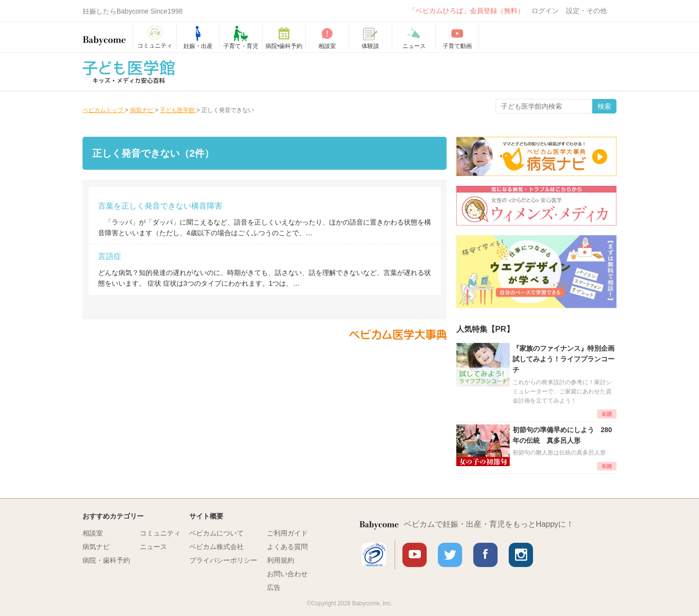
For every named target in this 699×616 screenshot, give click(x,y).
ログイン (545, 11)
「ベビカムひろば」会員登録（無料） (466, 11)
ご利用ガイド (287, 533)
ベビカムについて (216, 533)
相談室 (93, 533)
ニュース (153, 547)
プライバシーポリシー (223, 560)
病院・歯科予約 (106, 560)
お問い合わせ (287, 574)
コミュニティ (160, 533)
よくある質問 (287, 547)
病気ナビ (96, 547)
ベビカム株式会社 (216, 547)
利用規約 (281, 560)
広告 (274, 587)
